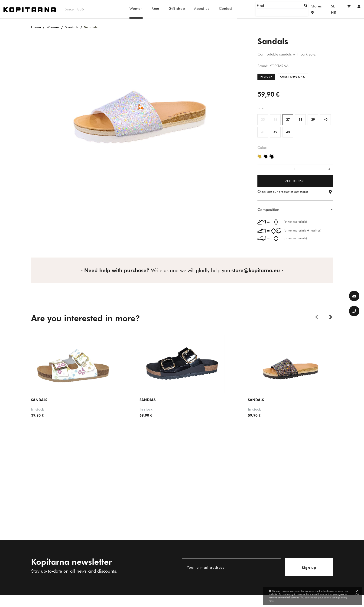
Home (36, 27)
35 (263, 120)
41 (263, 132)
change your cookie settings (325, 597)
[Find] (289, 9)
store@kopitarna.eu (256, 270)
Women (53, 27)
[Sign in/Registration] (359, 9)
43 (288, 132)
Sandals (72, 27)
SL (328, 9)
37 (288, 120)
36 (275, 120)
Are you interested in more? (86, 318)
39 (313, 120)
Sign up (309, 568)
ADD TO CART (295, 181)
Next (331, 317)
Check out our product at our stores (283, 192)
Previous (317, 317)
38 (300, 120)
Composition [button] (268, 210)
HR (337, 9)
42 (275, 132)
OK (357, 593)
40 (325, 120)
